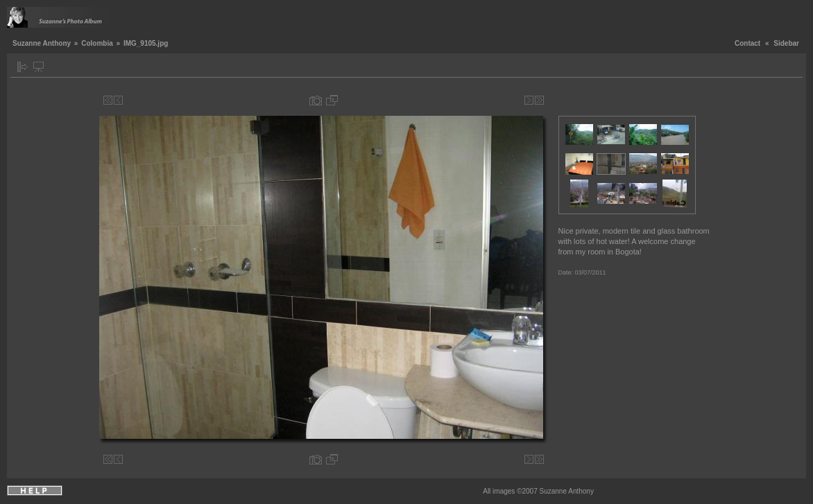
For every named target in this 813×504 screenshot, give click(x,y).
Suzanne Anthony (42, 43)
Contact (747, 43)
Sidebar (786, 43)
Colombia (97, 43)
